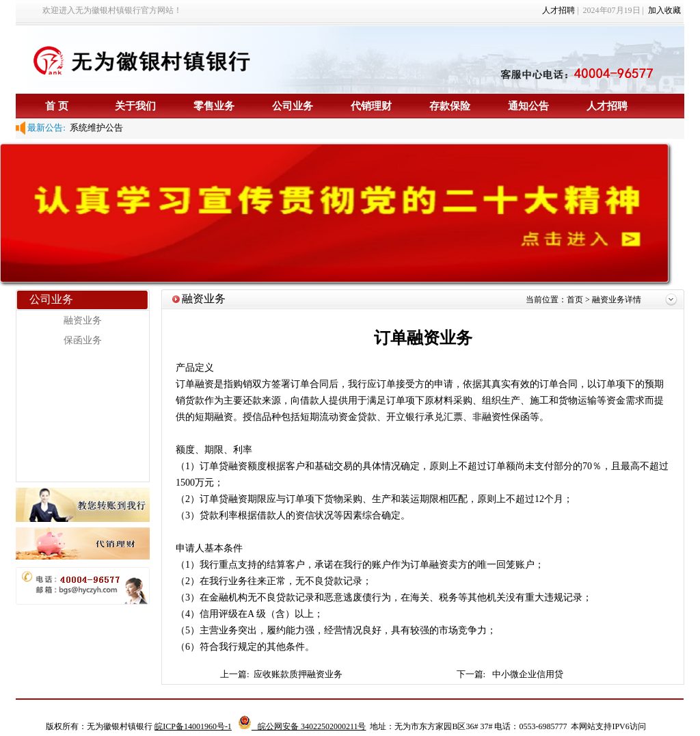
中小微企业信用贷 (528, 674)
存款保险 (450, 106)
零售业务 (214, 106)
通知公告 (528, 106)
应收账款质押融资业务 (299, 674)
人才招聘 (558, 10)
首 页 (57, 106)
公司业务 (293, 106)
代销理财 (371, 106)
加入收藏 (664, 10)
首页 (576, 300)
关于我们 (135, 106)
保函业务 (83, 340)
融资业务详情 (617, 300)
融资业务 (83, 320)
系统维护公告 (95, 128)
